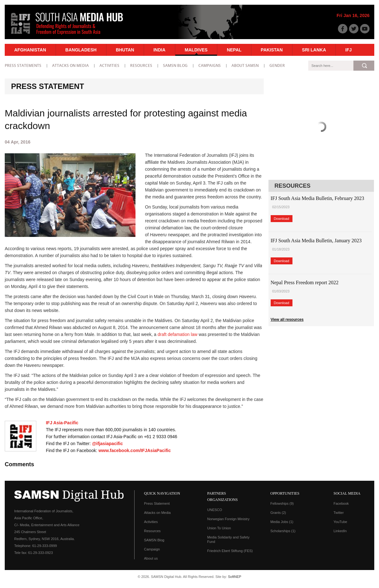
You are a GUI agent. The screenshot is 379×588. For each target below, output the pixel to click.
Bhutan (125, 50)
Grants (278, 513)
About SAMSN (245, 65)
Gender (277, 65)
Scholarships (283, 531)
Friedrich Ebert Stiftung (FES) (230, 551)
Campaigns (210, 65)
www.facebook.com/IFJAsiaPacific (135, 450)
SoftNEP (235, 577)
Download (282, 219)
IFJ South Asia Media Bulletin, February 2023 (317, 198)
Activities (109, 65)
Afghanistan (30, 50)
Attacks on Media (70, 65)
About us (151, 558)
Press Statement (157, 503)
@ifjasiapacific (107, 444)
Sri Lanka (314, 50)
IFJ (348, 50)
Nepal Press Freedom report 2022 (305, 282)
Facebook (341, 503)
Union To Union (219, 528)
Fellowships (282, 503)
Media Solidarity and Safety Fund (228, 539)
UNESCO (215, 510)
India (159, 50)
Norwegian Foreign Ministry (228, 519)
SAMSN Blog (175, 65)
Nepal (234, 50)
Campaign (152, 549)
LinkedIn (340, 531)
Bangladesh (81, 50)
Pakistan (272, 50)
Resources (141, 65)
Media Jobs (282, 522)
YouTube (340, 522)
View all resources (287, 320)
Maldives (196, 50)
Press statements (23, 65)
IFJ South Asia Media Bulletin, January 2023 (316, 241)
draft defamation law (177, 334)
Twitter (339, 513)
